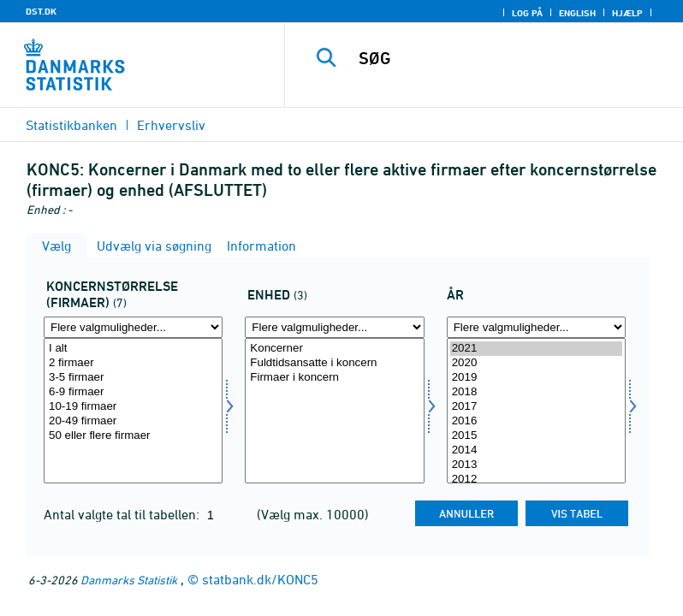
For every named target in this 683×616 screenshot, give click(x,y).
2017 (536, 407)
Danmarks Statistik (129, 580)
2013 (536, 465)
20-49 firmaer (133, 421)
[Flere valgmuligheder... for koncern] (133, 327)
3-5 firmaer (133, 378)
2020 (536, 363)
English (577, 13)
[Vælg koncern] (133, 411)
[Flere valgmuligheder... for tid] (536, 327)
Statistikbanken (71, 125)
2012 (536, 480)
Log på (527, 13)
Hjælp (627, 13)
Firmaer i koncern (334, 378)
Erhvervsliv (171, 125)
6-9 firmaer (133, 392)
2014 (536, 450)
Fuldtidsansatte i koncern (334, 363)
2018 (536, 392)
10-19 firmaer (133, 407)
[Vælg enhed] (334, 411)
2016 (536, 421)
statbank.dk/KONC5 (260, 579)
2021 (536, 349)
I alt (133, 349)
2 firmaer (133, 363)
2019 (536, 378)
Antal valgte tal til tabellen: (123, 514)
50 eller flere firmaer (133, 436)
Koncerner (334, 349)
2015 (536, 436)
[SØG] (509, 58)
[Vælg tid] (536, 411)
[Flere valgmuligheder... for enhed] (334, 327)
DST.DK (41, 11)
